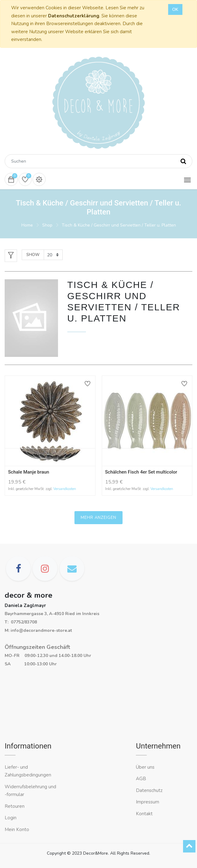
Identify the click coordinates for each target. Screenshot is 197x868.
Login (11, 818)
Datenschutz (149, 790)
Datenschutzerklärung (74, 16)
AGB (141, 779)
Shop (47, 225)
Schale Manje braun (29, 472)
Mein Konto (17, 830)
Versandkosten (65, 489)
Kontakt (145, 814)
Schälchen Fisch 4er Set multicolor (141, 472)
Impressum (148, 802)
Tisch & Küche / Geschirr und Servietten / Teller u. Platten (119, 225)
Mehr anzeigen (98, 518)
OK (175, 9)
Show (33, 255)
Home (27, 225)
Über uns (145, 767)
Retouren (15, 806)
